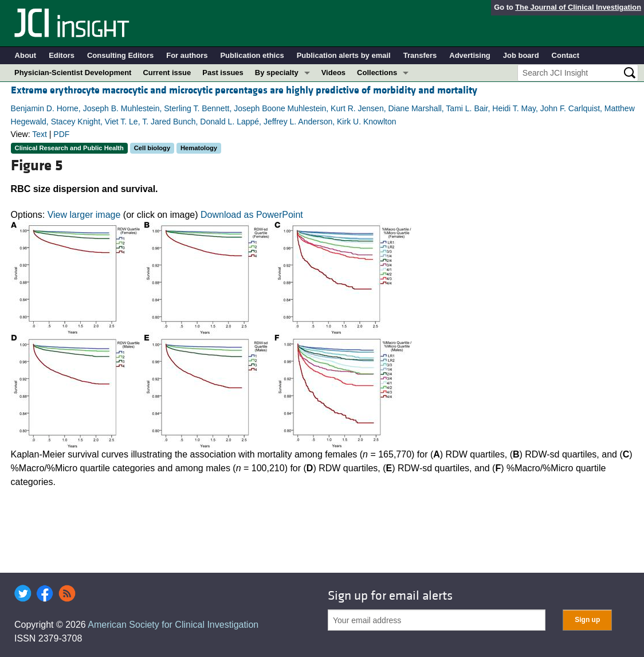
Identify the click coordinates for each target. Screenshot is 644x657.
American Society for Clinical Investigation (173, 625)
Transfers (420, 55)
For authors (187, 55)
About (26, 55)
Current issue (167, 73)
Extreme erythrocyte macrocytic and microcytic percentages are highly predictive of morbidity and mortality (244, 90)
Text (40, 134)
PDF (61, 134)
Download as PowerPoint (252, 215)
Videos (333, 73)
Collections (377, 73)
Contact (566, 55)
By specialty (277, 73)
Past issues (223, 73)
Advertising (470, 55)
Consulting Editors (120, 55)
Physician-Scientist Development (73, 73)
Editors (62, 55)
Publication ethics (252, 55)
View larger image (84, 215)
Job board (521, 55)
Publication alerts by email (344, 55)
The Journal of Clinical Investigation (578, 7)
